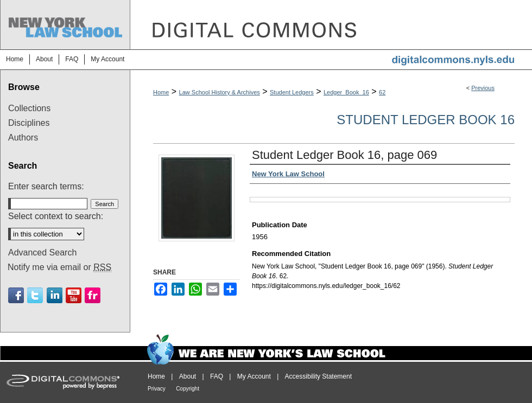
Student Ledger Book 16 (426, 120)
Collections (29, 108)
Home (161, 92)
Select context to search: (56, 216)
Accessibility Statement (318, 376)
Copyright (188, 389)
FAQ (217, 376)
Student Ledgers (292, 92)
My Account (254, 376)
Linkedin (55, 295)
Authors (23, 137)
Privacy (157, 389)
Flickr (93, 295)
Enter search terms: (46, 186)
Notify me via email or (59, 267)
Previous (483, 88)
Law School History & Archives (220, 92)
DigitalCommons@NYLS (331, 25)
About (188, 376)
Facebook (16, 295)
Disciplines (29, 123)
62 (382, 92)
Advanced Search (42, 252)
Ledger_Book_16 (346, 92)
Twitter (35, 295)
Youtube (74, 295)
